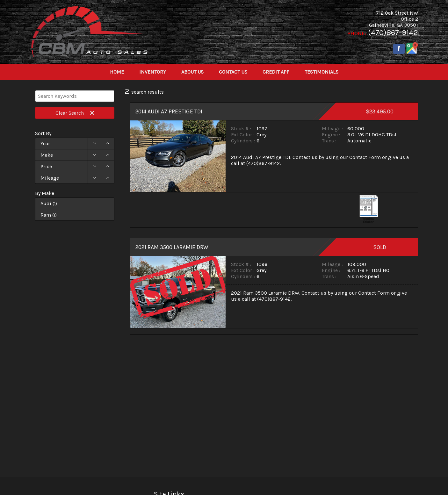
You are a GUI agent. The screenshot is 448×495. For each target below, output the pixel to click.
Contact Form (365, 157)
